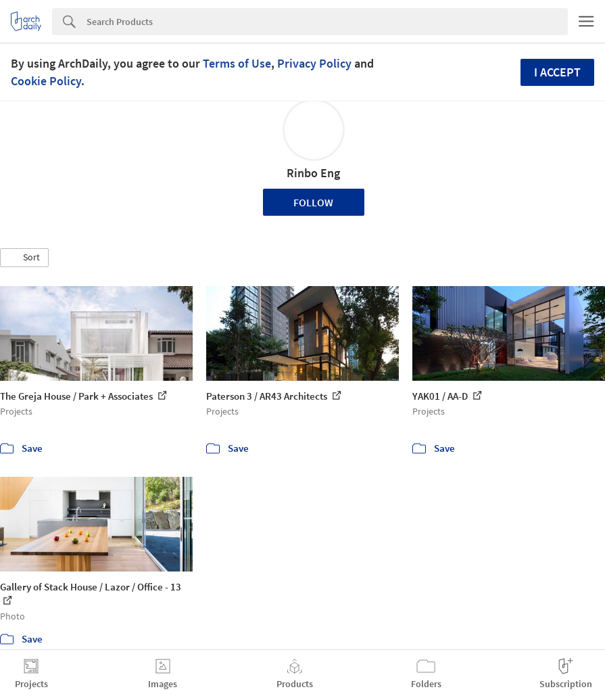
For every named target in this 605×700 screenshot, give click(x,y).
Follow (313, 202)
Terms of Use (237, 63)
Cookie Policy (46, 81)
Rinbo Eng (313, 173)
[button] (24, 258)
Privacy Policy (314, 63)
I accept (557, 72)
